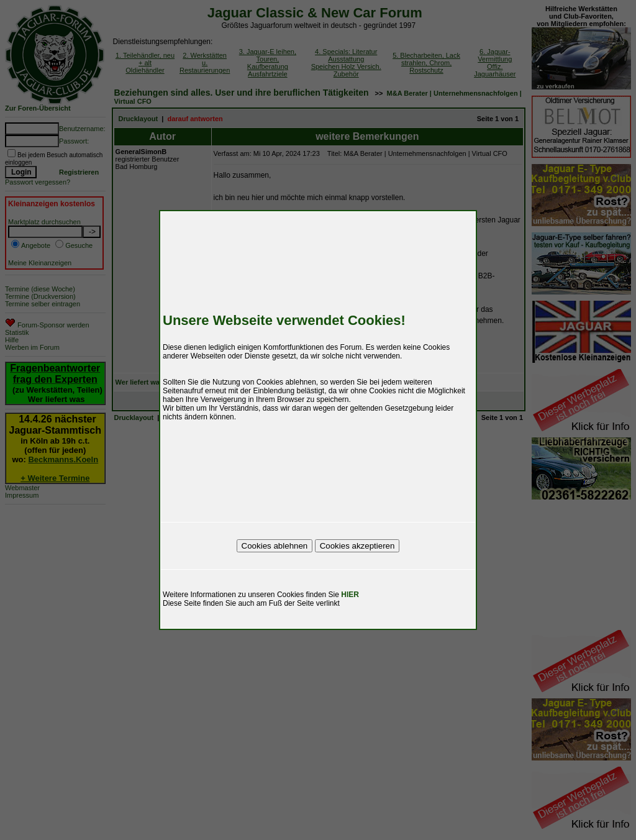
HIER (350, 595)
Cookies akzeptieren (357, 546)
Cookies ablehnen (275, 546)
